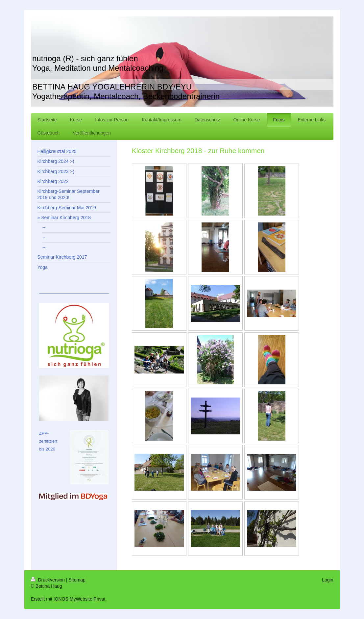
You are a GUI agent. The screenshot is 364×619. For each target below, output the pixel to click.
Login (328, 580)
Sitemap (77, 580)
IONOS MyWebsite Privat (80, 599)
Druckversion (49, 580)
